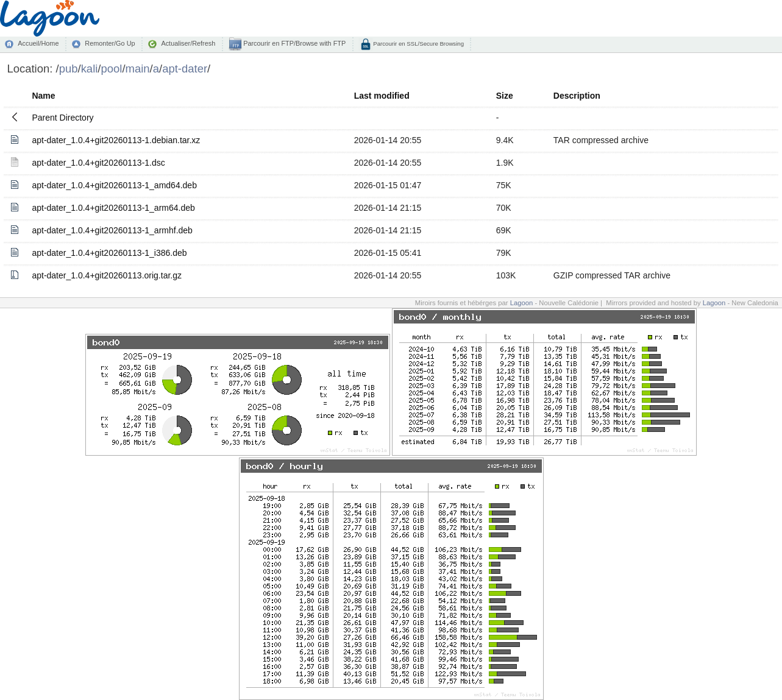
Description (577, 96)
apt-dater (185, 69)
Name (43, 96)
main (138, 69)
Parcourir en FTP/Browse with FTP (293, 43)
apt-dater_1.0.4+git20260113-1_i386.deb (109, 253)
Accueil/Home (38, 43)
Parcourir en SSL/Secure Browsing (418, 44)
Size (505, 96)
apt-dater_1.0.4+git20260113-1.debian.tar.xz (116, 140)
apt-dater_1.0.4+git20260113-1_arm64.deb (113, 208)
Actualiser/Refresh (188, 43)
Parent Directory (62, 118)
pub (69, 69)
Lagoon (522, 303)
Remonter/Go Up (110, 43)
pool (111, 69)
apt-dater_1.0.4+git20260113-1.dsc (98, 163)
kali (90, 69)
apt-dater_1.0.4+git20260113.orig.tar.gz (107, 275)
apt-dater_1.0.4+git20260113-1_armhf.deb (112, 230)
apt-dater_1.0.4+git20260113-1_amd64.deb (114, 185)
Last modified (382, 96)
